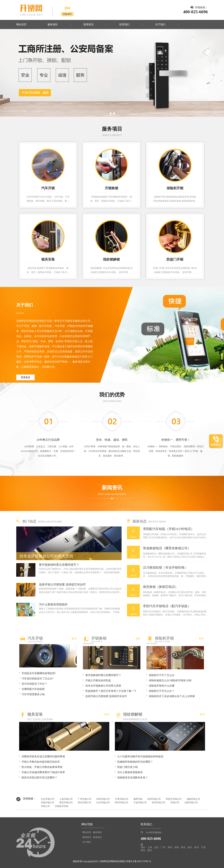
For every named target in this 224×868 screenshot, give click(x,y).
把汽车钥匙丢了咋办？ (34, 684)
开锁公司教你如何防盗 (98, 680)
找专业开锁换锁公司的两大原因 (46, 556)
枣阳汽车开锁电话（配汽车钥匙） (167, 606)
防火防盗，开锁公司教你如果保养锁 (42, 767)
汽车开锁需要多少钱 (33, 694)
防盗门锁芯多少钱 (127, 767)
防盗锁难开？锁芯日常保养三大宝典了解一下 (111, 691)
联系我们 (124, 25)
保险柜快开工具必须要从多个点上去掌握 (172, 696)
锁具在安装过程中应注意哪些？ (39, 778)
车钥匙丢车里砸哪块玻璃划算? (39, 673)
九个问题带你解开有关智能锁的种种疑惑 (140, 756)
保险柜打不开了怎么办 (162, 675)
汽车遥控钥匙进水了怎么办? (38, 679)
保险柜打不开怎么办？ (162, 691)
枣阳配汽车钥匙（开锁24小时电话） (168, 529)
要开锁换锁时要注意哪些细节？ (59, 565)
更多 (73, 638)
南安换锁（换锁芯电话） (161, 587)
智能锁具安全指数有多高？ (133, 778)
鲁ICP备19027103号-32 (140, 861)
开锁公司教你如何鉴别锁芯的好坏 (41, 762)
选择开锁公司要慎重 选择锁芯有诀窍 (62, 585)
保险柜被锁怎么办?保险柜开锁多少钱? (170, 680)
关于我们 (160, 25)
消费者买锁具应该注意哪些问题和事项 (43, 756)
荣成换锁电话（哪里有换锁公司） (167, 548)
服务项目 (53, 25)
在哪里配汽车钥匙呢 (33, 689)
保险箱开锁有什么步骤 (162, 686)
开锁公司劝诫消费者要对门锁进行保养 (43, 772)
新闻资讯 (89, 25)
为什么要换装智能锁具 (53, 604)
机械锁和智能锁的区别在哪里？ (135, 762)
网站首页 (21, 25)
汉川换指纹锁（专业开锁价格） (165, 567)
